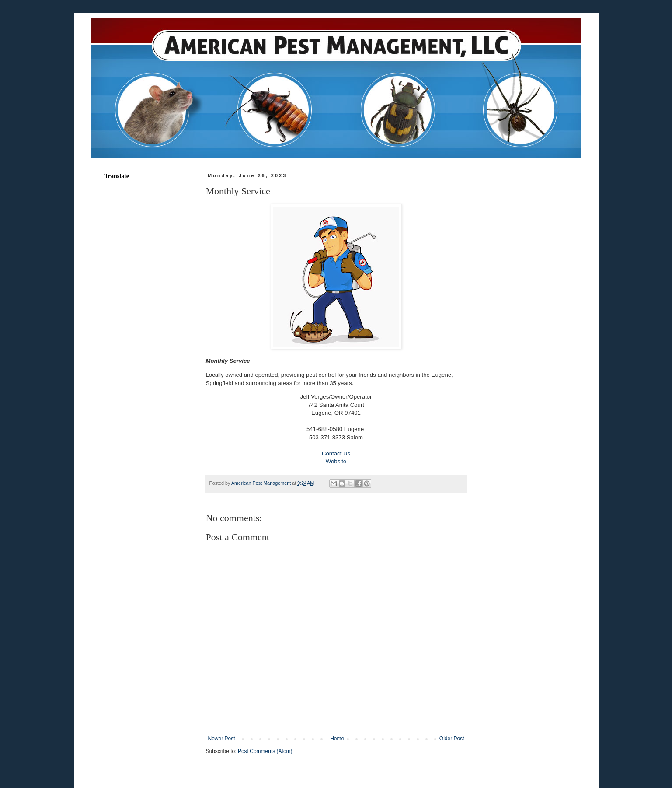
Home (337, 739)
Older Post (452, 739)
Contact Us (336, 454)
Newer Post (222, 739)
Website (336, 461)
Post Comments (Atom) (265, 751)
